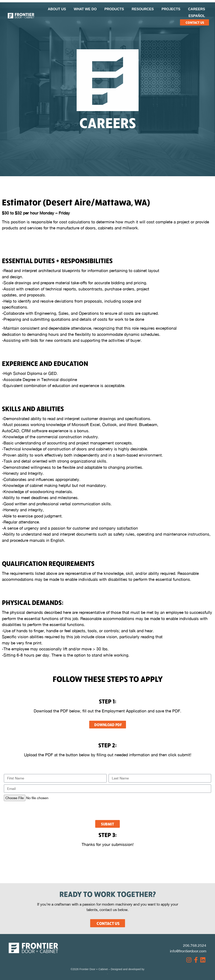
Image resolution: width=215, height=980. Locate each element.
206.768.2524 (195, 945)
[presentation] (33, 811)
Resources (143, 9)
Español (197, 16)
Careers (197, 9)
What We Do (85, 9)
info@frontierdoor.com (188, 951)
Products (114, 9)
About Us (57, 9)
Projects (171, 9)
